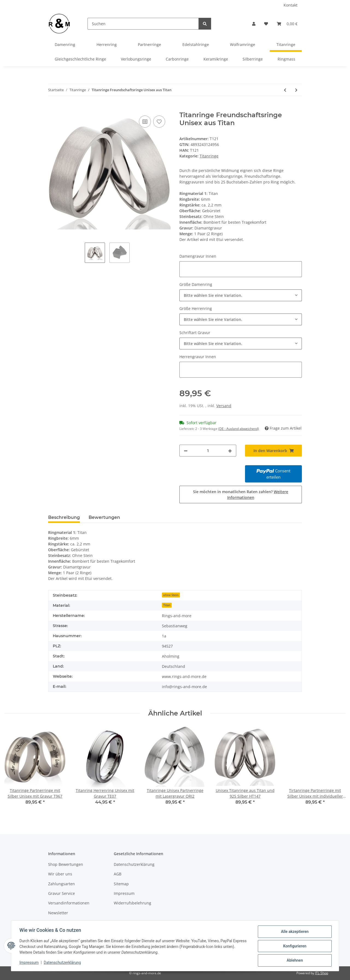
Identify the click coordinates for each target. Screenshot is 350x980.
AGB (118, 874)
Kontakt (291, 5)
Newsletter (58, 913)
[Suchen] (143, 24)
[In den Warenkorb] (52, 108)
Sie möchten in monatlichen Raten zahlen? (241, 495)
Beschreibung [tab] (64, 517)
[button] (254, 24)
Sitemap (121, 884)
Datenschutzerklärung (134, 864)
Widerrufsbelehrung (132, 903)
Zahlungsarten (62, 884)
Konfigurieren (294, 946)
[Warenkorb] (287, 24)
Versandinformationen (69, 903)
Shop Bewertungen (66, 864)
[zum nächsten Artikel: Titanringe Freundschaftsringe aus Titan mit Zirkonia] (296, 90)
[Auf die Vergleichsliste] (145, 122)
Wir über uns (60, 874)
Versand (224, 406)
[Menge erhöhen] (230, 451)
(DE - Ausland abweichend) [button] (239, 429)
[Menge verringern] (186, 451)
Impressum (124, 893)
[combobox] (241, 295)
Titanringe (209, 156)
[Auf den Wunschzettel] (159, 122)
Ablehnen (294, 961)
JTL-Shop (322, 973)
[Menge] (208, 451)
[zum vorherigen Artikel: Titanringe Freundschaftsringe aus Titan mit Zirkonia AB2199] (285, 90)
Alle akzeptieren (294, 932)
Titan (167, 605)
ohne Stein (171, 595)
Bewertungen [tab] (104, 517)
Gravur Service (62, 893)
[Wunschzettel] (266, 24)
